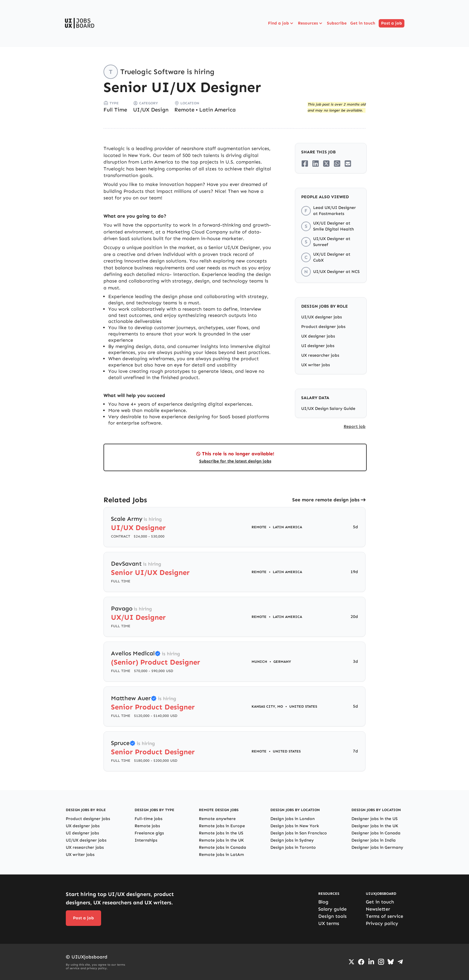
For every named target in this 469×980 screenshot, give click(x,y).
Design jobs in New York (295, 826)
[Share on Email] (348, 164)
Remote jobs (147, 826)
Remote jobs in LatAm (221, 855)
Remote (184, 110)
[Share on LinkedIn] (316, 164)
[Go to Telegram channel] (400, 962)
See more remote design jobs (326, 500)
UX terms (329, 923)
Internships (146, 840)
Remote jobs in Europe (222, 826)
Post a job (392, 23)
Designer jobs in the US (374, 819)
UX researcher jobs (320, 355)
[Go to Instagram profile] (381, 962)
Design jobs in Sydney (292, 840)
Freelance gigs (149, 833)
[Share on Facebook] (305, 164)
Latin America (217, 110)
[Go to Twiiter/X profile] (351, 962)
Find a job (281, 23)
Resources (311, 23)
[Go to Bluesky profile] (391, 962)
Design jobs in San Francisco (299, 833)
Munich (259, 662)
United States (303, 706)
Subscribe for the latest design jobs (235, 461)
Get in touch (363, 23)
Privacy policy (382, 923)
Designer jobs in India (374, 840)
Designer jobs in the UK (375, 826)
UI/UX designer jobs (322, 317)
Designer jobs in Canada (376, 833)
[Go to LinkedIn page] (371, 962)
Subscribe (337, 23)
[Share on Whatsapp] (337, 164)
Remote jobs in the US (221, 833)
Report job (355, 426)
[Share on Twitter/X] (326, 164)
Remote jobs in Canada (223, 847)
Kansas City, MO (267, 706)
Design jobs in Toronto (293, 847)
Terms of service (385, 916)
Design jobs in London (293, 819)
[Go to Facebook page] (361, 962)
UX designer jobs (318, 336)
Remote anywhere (217, 819)
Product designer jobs (323, 327)
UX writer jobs (316, 365)
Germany (282, 662)
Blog (323, 902)
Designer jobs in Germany (377, 847)
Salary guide (332, 909)
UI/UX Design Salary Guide (328, 409)
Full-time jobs (149, 819)
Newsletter (378, 909)
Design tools (332, 916)
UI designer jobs (318, 346)
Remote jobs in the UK (221, 840)
